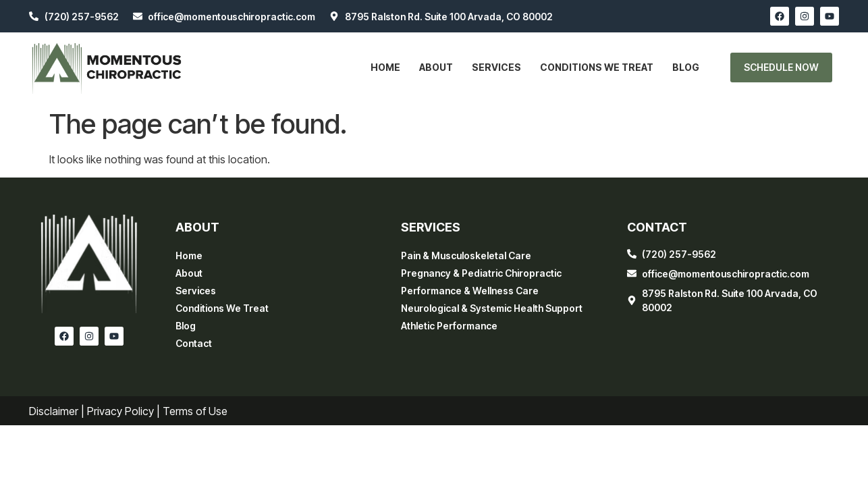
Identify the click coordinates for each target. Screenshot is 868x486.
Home (385, 67)
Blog (686, 67)
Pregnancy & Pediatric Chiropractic (481, 273)
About (436, 67)
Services (496, 67)
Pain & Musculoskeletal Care (466, 255)
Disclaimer (54, 411)
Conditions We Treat (597, 67)
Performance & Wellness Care (470, 291)
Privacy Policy (120, 411)
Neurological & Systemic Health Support (492, 308)
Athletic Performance (449, 326)
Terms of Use (195, 411)
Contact (194, 343)
